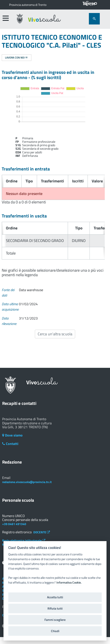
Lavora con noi (16, 58)
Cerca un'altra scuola (55, 334)
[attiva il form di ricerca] (94, 19)
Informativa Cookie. (69, 582)
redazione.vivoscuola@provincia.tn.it (27, 482)
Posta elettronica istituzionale (24, 540)
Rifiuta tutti (55, 608)
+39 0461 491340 (14, 524)
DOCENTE (42, 532)
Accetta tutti (55, 597)
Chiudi (55, 631)
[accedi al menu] (6, 18)
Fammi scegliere (55, 620)
